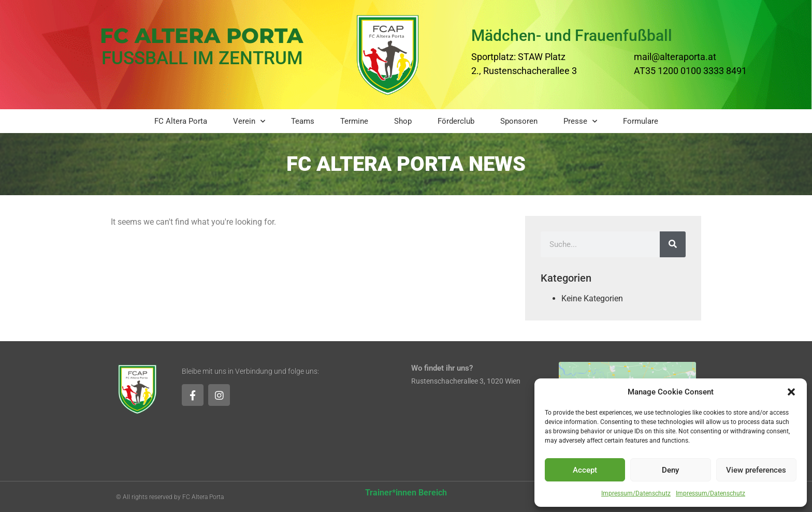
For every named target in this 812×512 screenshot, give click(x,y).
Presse (580, 121)
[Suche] (673, 244)
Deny (670, 470)
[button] (791, 392)
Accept (585, 470)
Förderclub (456, 121)
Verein (249, 121)
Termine (354, 121)
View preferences (756, 470)
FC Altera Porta (181, 121)
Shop (403, 121)
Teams (303, 121)
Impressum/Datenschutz (636, 493)
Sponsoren (519, 121)
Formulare (641, 121)
